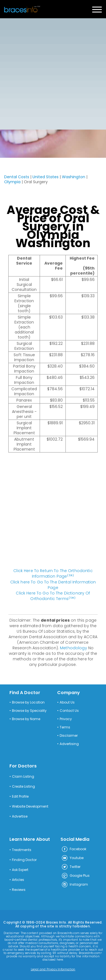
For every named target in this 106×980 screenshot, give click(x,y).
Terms (65, 727)
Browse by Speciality (29, 710)
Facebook (74, 849)
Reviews (19, 889)
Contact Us (69, 710)
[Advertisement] (53, 74)
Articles (18, 879)
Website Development (30, 806)
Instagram (75, 884)
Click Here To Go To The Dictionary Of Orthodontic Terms (53, 596)
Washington (74, 177)
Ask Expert (20, 869)
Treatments (22, 849)
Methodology (74, 647)
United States (46, 177)
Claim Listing (23, 776)
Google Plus (75, 875)
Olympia (12, 182)
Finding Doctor (24, 859)
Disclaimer (69, 735)
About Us (67, 702)
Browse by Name (26, 718)
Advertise (20, 816)
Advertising (69, 743)
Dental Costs (17, 177)
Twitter (71, 867)
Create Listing (23, 786)
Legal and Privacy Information (53, 969)
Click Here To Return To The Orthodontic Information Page (53, 573)
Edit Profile (20, 796)
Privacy (66, 718)
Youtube (72, 858)
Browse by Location (28, 702)
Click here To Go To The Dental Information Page (53, 585)
